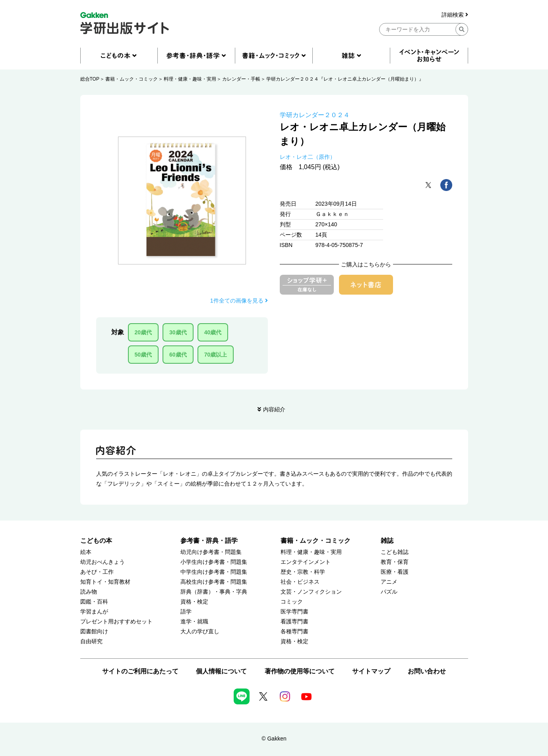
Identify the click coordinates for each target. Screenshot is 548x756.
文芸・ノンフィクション (311, 592)
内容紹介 (274, 409)
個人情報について (221, 671)
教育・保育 (395, 562)
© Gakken (274, 739)
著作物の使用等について (300, 671)
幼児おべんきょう (103, 562)
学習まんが (94, 612)
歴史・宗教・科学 (303, 572)
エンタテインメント (306, 562)
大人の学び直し (200, 632)
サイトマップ (371, 671)
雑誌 (387, 541)
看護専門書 (294, 622)
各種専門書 (294, 632)
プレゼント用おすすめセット (116, 622)
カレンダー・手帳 (241, 79)
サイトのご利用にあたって (140, 671)
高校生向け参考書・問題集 (214, 582)
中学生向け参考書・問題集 (214, 572)
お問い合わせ (427, 671)
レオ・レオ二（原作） (308, 157)
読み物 (89, 592)
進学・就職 (194, 622)
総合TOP (90, 79)
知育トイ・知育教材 (105, 582)
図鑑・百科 (94, 602)
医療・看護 (395, 572)
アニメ (389, 582)
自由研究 (91, 641)
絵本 (86, 552)
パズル (389, 592)
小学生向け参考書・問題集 (214, 562)
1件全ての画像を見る (239, 301)
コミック (292, 602)
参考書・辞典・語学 (209, 541)
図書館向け (94, 632)
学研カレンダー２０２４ (315, 115)
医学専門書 (294, 612)
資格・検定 (194, 602)
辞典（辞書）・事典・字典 (214, 592)
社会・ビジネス (300, 582)
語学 (186, 612)
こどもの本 (96, 541)
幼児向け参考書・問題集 (211, 552)
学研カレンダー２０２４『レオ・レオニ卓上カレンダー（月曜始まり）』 (345, 79)
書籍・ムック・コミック (132, 79)
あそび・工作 (97, 572)
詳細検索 (455, 15)
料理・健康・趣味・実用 (190, 79)
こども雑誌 (395, 552)
